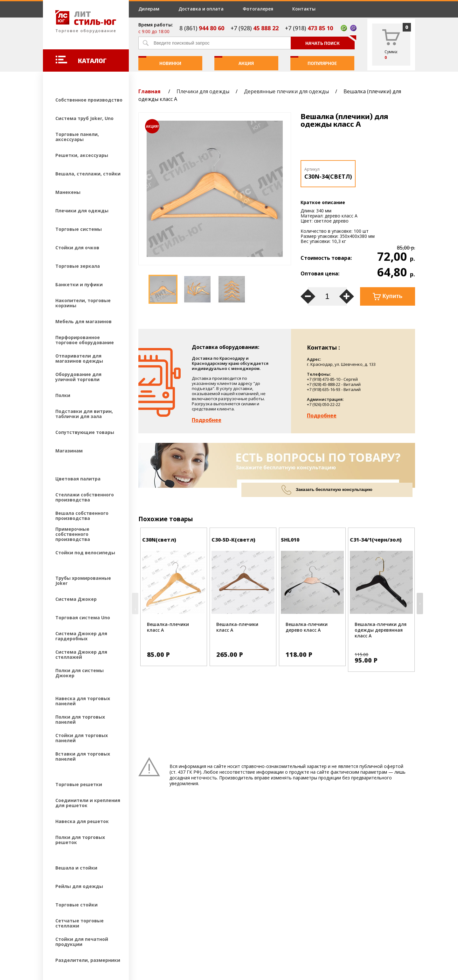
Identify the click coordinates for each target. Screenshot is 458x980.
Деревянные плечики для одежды (286, 91)
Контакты (304, 9)
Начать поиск (330, 41)
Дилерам (149, 9)
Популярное (314, 61)
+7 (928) (255, 28)
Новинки (160, 61)
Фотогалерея (258, 9)
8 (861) (202, 28)
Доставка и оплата (201, 9)
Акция (234, 61)
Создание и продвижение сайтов (99, 938)
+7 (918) (309, 28)
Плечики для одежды (203, 91)
